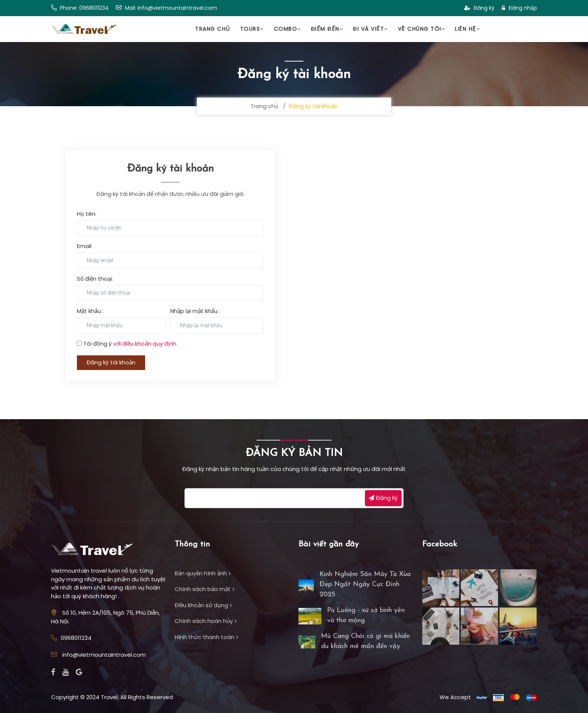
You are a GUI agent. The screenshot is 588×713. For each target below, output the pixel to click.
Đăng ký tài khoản (111, 362)
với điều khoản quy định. (145, 344)
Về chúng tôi (422, 29)
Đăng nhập (519, 8)
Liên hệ (467, 29)
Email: (85, 246)
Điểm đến (327, 29)
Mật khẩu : (90, 311)
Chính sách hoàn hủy (206, 621)
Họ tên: (87, 214)
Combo (287, 29)
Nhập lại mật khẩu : (195, 311)
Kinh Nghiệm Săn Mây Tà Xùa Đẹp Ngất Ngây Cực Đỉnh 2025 (365, 584)
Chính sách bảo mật (205, 589)
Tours (252, 29)
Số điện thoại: (95, 279)
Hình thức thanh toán (206, 637)
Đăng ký (479, 8)
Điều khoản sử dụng (203, 605)
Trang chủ (213, 29)
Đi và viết (370, 29)
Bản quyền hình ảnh (203, 573)
